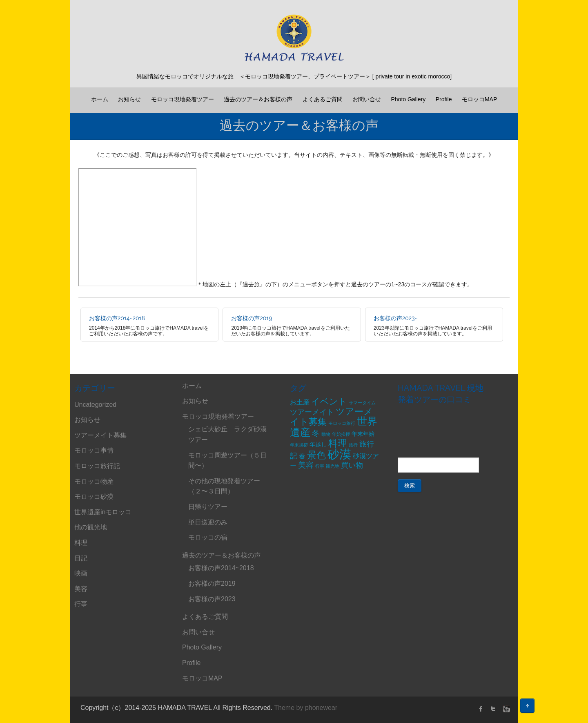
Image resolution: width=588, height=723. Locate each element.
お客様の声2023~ (396, 318)
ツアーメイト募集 (100, 435)
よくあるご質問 (323, 99)
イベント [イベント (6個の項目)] (329, 401)
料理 (81, 543)
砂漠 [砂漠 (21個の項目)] (339, 454)
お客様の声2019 (252, 318)
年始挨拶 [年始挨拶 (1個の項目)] (341, 434)
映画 (81, 573)
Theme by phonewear (306, 708)
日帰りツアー (208, 507)
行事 (81, 604)
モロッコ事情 (94, 450)
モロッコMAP (479, 99)
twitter (493, 709)
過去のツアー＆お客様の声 (258, 99)
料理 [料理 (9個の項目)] (338, 443)
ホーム (100, 99)
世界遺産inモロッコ (103, 512)
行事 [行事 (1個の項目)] (320, 466)
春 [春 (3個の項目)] (302, 456)
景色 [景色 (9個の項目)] (316, 455)
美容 (81, 589)
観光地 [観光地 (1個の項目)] (333, 466)
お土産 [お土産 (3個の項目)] (300, 402)
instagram (506, 709)
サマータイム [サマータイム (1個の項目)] (362, 403)
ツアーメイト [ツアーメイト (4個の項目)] (312, 412)
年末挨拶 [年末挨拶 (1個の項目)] (299, 445)
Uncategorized (95, 405)
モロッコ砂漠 (94, 497)
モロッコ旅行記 (97, 466)
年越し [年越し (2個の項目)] (318, 444)
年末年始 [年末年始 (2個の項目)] (363, 434)
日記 (81, 558)
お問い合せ (367, 99)
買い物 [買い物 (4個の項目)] (352, 465)
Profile (444, 99)
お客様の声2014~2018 (117, 318)
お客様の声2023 (212, 599)
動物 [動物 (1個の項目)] (326, 434)
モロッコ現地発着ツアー (183, 99)
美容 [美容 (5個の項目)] (306, 465)
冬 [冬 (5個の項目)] (316, 433)
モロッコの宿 (208, 537)
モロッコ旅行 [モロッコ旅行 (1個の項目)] (342, 423)
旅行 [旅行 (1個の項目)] (353, 445)
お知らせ (129, 99)
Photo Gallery (408, 99)
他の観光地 (91, 527)
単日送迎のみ (208, 522)
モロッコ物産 (94, 481)
